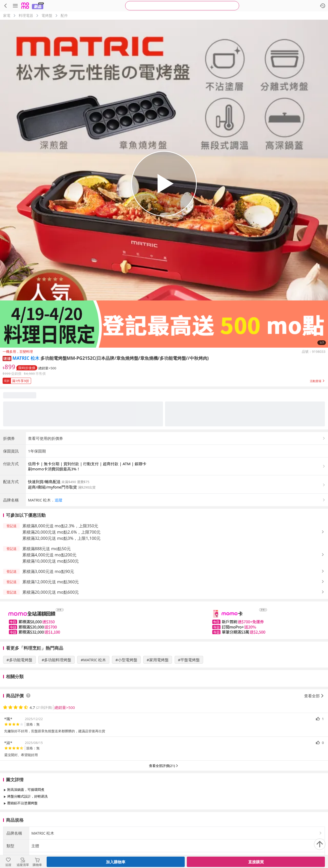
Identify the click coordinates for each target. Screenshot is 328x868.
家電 (7, 15)
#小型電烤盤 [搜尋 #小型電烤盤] (126, 660)
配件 (64, 15)
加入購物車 (116, 862)
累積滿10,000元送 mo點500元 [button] (51, 561)
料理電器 (26, 15)
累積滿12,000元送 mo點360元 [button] (51, 582)
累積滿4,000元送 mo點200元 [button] (49, 555)
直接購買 (256, 862)
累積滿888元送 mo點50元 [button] (47, 549)
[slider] (164, 620)
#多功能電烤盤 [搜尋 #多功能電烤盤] (19, 660)
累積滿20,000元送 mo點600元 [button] (51, 592)
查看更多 (164, 815)
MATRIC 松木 (26, 358)
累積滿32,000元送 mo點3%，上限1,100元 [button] (61, 538)
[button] (7, 358)
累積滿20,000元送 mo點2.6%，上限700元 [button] (61, 532)
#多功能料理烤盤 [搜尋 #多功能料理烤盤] (57, 660)
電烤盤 (47, 15)
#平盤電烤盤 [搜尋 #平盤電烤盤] (189, 660)
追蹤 (59, 500)
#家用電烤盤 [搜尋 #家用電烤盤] (158, 660)
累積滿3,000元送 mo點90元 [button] (48, 571)
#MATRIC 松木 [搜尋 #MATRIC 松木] (93, 660)
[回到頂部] (320, 844)
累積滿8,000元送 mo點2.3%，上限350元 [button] (60, 526)
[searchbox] (182, 6)
